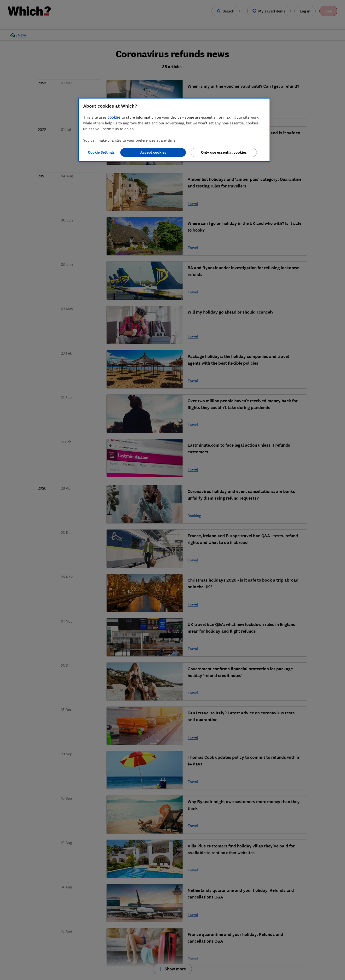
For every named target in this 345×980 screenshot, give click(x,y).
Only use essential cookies (224, 152)
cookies (114, 117)
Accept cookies (153, 152)
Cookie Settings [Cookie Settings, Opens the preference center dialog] (101, 152)
